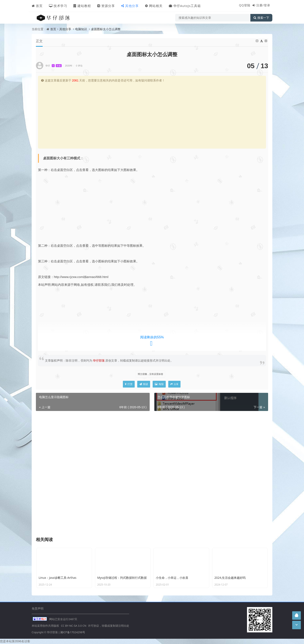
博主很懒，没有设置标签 (150, 374)
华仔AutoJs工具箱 (185, 6)
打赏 (129, 384)
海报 (159, 384)
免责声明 (38, 608)
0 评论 (79, 66)
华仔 (54, 66)
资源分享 (106, 6)
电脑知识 (81, 29)
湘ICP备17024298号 (73, 632)
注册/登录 (263, 5)
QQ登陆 (245, 5)
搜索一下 (261, 18)
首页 (37, 6)
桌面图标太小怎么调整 (106, 29)
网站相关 (154, 6)
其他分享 (130, 6)
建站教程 (82, 6)
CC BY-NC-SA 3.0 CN (74, 626)
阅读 (144, 384)
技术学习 (58, 6)
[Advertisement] (152, 115)
